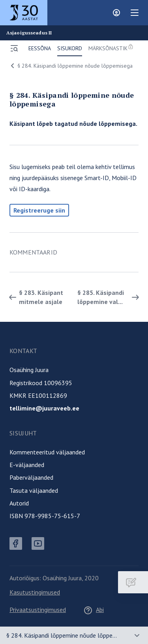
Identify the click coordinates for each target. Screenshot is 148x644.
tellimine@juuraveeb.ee (44, 408)
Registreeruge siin (39, 210)
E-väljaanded (27, 465)
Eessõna (40, 48)
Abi (94, 610)
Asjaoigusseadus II (29, 33)
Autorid (19, 503)
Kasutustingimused (35, 592)
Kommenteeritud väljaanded (47, 452)
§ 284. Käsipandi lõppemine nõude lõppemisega (70, 66)
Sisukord (70, 48)
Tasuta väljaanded (34, 490)
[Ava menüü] (14, 48)
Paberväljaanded (31, 477)
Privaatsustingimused (38, 610)
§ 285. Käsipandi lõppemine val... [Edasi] (110, 297)
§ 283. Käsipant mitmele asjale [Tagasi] (35, 297)
